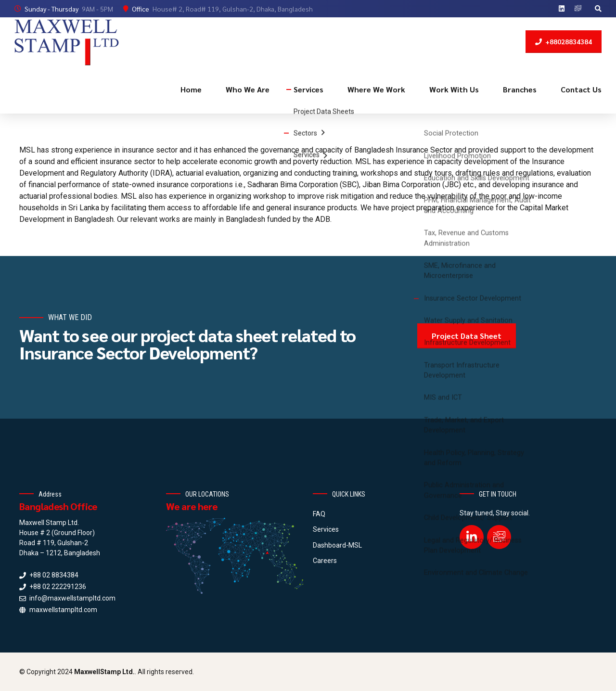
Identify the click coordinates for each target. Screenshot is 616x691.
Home (191, 89)
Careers (325, 561)
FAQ (319, 514)
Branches (520, 89)
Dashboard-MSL (337, 545)
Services (308, 89)
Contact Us (581, 89)
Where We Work (376, 89)
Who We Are (248, 89)
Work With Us (454, 89)
